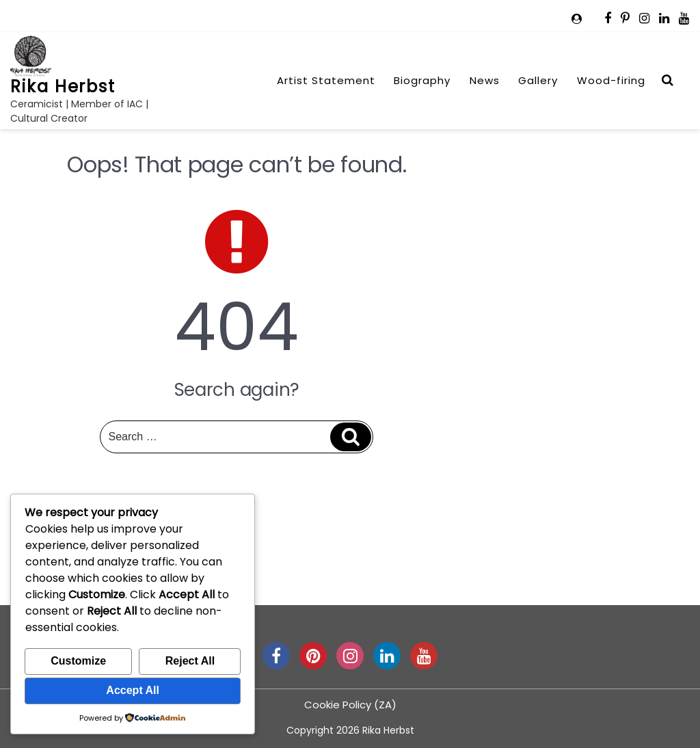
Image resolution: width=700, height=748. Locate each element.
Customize (78, 661)
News (485, 80)
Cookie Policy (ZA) (350, 705)
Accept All (133, 690)
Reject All (190, 661)
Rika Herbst (63, 86)
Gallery (538, 80)
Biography (422, 80)
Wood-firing (611, 80)
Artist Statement (326, 80)
